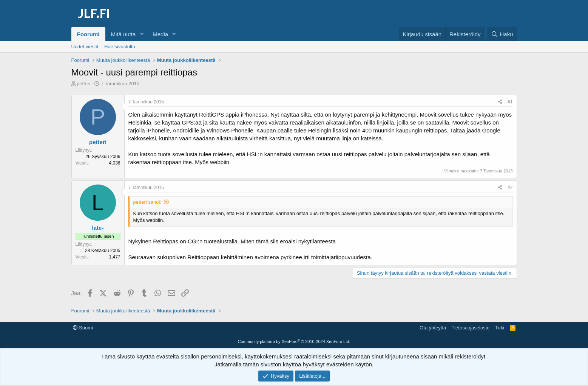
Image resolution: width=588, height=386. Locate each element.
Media (160, 34)
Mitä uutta (123, 34)
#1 (510, 102)
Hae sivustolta (120, 47)
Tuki (500, 328)
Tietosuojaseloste (471, 328)
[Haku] (502, 34)
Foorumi (88, 34)
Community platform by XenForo (294, 341)
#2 (510, 188)
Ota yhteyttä (433, 328)
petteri (83, 84)
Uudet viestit (85, 47)
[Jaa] (500, 102)
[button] (142, 34)
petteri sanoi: (147, 202)
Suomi (83, 328)
